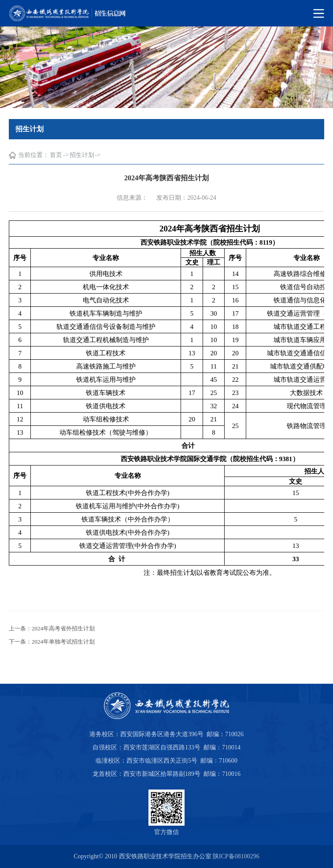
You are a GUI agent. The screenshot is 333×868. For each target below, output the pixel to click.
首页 (56, 155)
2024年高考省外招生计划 (63, 628)
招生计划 (82, 155)
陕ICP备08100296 (236, 856)
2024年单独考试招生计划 (63, 642)
